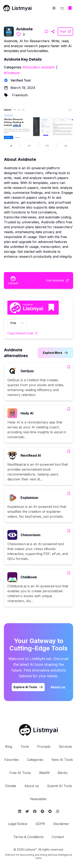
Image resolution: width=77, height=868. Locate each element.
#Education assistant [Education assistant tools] (39, 67)
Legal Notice (18, 824)
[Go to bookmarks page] (70, 8)
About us (32, 786)
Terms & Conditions (28, 837)
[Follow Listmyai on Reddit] (50, 811)
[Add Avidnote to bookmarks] (46, 32)
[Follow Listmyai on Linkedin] (20, 811)
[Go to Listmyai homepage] (39, 730)
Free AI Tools (20, 773)
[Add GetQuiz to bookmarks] (69, 367)
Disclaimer (61, 824)
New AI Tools (62, 760)
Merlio (63, 773)
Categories (35, 760)
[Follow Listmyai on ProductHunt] (42, 811)
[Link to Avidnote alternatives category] (55, 353)
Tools (25, 747)
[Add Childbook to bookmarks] (69, 573)
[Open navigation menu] (62, 8)
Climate (11, 786)
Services (65, 747)
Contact (58, 837)
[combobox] (17, 323)
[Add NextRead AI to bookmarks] (69, 451)
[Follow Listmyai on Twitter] (27, 811)
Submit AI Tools (60, 786)
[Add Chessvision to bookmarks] (69, 531)
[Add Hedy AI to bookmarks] (69, 409)
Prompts (44, 747)
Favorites (11, 760)
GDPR (40, 824)
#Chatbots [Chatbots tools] (12, 73)
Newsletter (39, 799)
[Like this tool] (19, 34)
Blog (9, 747)
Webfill (44, 773)
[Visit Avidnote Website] (53, 32)
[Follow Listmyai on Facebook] (35, 811)
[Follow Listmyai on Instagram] (58, 811)
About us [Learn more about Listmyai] (58, 687)
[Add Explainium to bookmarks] (69, 494)
